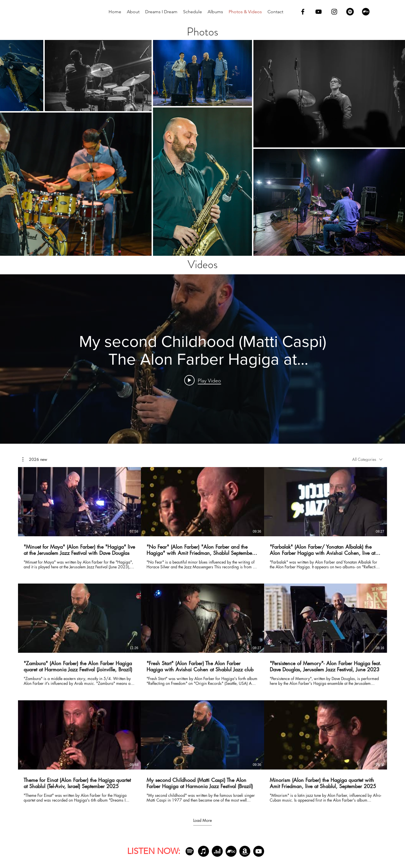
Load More (202, 820)
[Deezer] (217, 851)
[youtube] (319, 12)
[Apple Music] (203, 851)
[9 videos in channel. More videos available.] (202, 635)
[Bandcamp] (366, 12)
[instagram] (334, 12)
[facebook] (303, 12)
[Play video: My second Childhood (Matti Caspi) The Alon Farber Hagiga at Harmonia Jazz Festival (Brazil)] (203, 380)
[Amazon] (245, 851)
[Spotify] (350, 12)
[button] (35, 459)
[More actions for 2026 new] (35, 459)
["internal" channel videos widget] (202, 359)
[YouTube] (259, 851)
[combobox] (367, 459)
